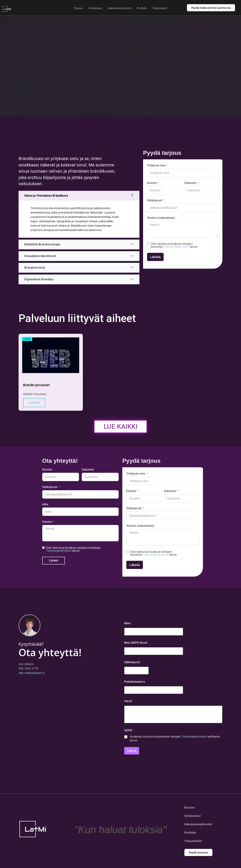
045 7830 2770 (28, 670)
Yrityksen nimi (156, 166)
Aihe (45, 506)
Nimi (128, 625)
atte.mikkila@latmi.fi (32, 675)
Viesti (128, 703)
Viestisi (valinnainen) (161, 219)
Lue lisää (34, 404)
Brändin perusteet (36, 386)
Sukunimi (190, 184)
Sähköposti (155, 201)
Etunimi (152, 184)
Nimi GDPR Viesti (136, 644)
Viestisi (47, 523)
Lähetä (155, 258)
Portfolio (142, 8)
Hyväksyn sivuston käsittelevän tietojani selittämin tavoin (175, 740)
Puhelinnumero (135, 683)
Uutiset (27, 340)
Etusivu (78, 8)
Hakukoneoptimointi (119, 8)
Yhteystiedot (160, 8)
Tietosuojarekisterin (176, 247)
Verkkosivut (95, 8)
